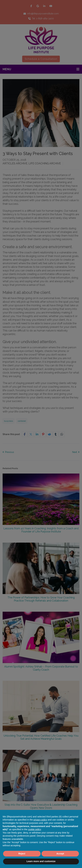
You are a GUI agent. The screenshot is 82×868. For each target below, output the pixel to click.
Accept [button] (60, 854)
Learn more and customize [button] (41, 861)
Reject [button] (22, 854)
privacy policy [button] (40, 820)
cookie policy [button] (34, 829)
